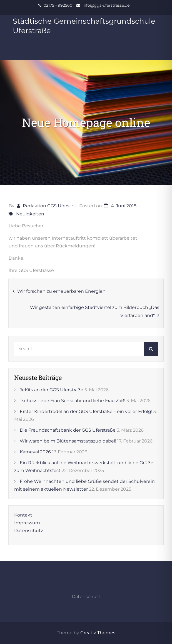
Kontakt (23, 515)
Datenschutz (29, 531)
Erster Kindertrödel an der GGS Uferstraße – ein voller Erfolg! (86, 411)
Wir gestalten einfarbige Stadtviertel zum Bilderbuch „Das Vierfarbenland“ (95, 311)
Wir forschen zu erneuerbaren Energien (61, 291)
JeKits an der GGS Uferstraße (52, 390)
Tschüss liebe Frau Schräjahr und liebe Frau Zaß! (73, 401)
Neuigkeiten (30, 214)
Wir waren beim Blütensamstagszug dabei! (68, 441)
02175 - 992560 (58, 5)
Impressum (27, 523)
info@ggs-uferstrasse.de (106, 5)
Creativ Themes (98, 633)
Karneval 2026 (35, 452)
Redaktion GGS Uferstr (48, 206)
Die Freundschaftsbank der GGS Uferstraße (68, 430)
